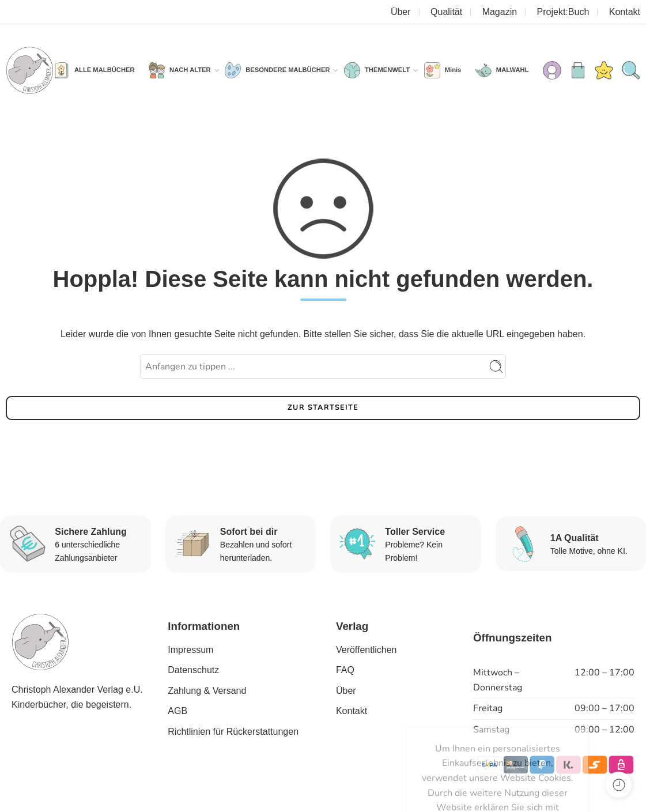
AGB (177, 711)
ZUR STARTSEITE (323, 407)
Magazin (500, 12)
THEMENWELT (387, 70)
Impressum (190, 650)
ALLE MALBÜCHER (105, 70)
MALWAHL (513, 70)
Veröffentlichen (367, 650)
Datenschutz (193, 670)
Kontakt (625, 12)
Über (401, 12)
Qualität (446, 12)
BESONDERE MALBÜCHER (288, 70)
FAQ (345, 670)
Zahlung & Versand (207, 691)
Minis (453, 70)
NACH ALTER (190, 70)
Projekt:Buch (563, 12)
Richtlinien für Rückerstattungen (233, 732)
